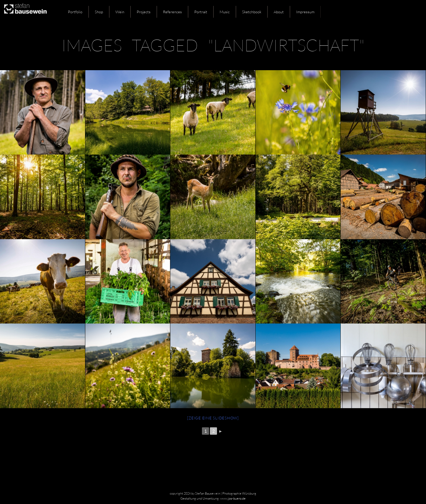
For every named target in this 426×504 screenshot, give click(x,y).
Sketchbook (252, 12)
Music (225, 12)
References (172, 12)
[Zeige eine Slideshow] (213, 418)
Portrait (201, 12)
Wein (120, 12)
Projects (144, 12)
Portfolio (75, 12)
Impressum (305, 12)
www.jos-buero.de (233, 498)
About (279, 12)
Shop (99, 12)
